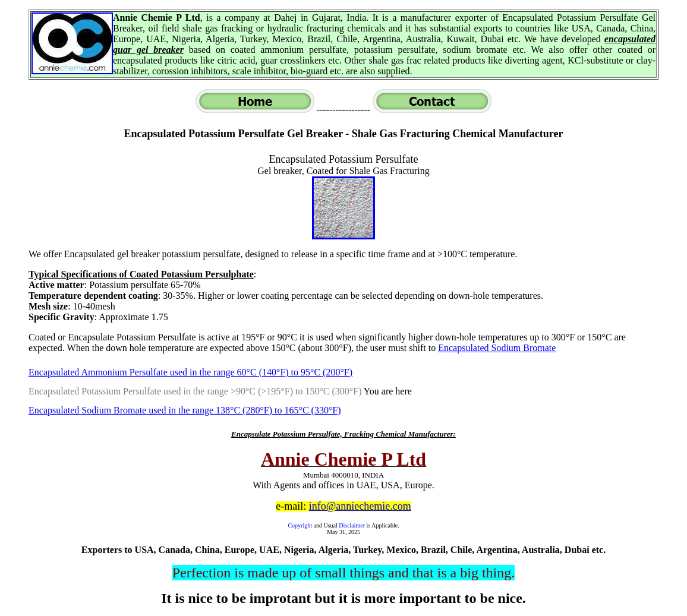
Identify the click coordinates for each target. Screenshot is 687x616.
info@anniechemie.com (360, 506)
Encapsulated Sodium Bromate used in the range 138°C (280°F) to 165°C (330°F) (185, 410)
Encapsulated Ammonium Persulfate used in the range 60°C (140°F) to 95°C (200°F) (190, 372)
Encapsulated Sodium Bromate (497, 348)
